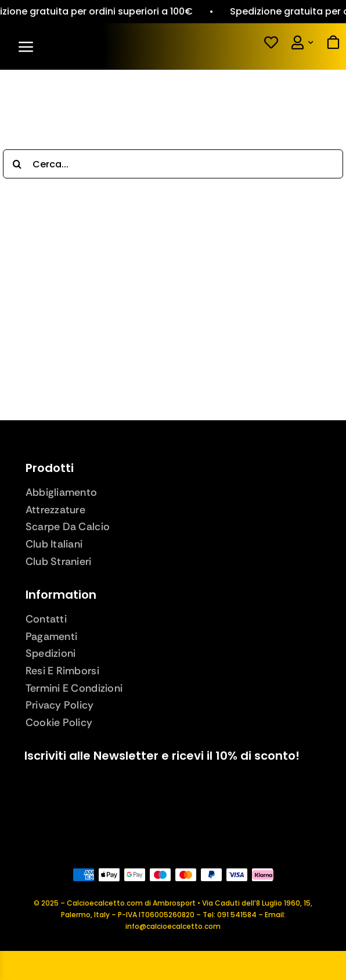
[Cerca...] (173, 164)
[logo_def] (173, 92)
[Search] (17, 164)
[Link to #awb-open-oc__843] (89, 47)
